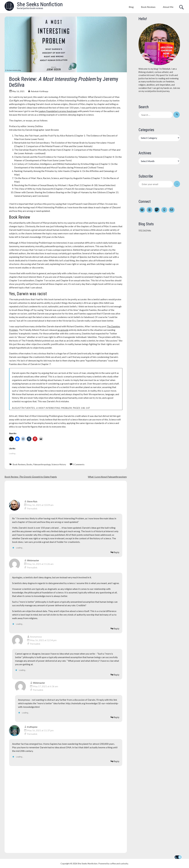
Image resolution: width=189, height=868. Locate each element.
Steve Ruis (32, 501)
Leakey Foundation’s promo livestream (58, 111)
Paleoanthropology (42, 464)
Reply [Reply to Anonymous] (116, 675)
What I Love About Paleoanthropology (107, 477)
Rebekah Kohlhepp (39, 91)
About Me (168, 7)
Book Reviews (148, 7)
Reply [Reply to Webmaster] (116, 628)
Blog (131, 7)
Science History (59, 464)
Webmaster (33, 560)
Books (29, 464)
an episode (63, 330)
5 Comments (79, 464)
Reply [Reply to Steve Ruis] (116, 552)
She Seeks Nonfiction (40, 4)
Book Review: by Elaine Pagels (31, 477)
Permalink (32, 508)
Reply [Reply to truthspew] (116, 761)
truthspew (32, 727)
